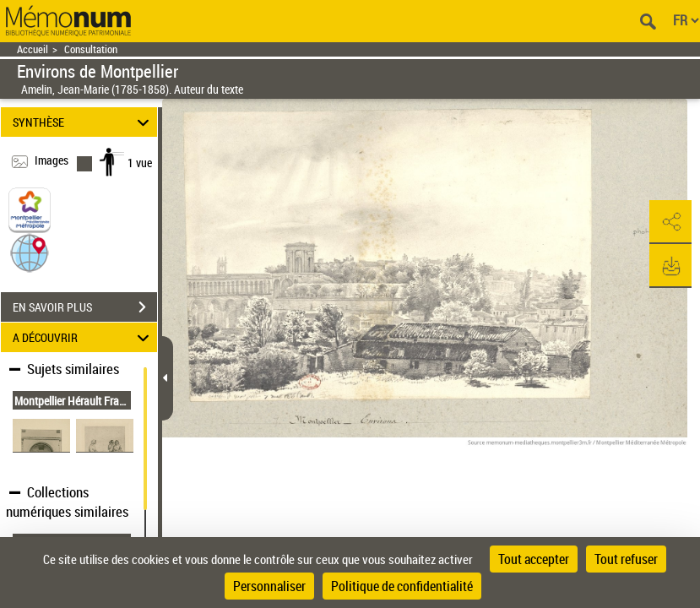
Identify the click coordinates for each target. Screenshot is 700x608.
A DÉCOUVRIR (84, 337)
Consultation (91, 49)
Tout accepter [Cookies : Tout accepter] (534, 559)
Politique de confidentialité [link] (402, 586)
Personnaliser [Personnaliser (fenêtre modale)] (269, 586)
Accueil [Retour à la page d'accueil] (33, 49)
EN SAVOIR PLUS (85, 307)
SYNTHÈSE (84, 122)
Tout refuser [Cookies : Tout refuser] (626, 559)
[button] (30, 252)
